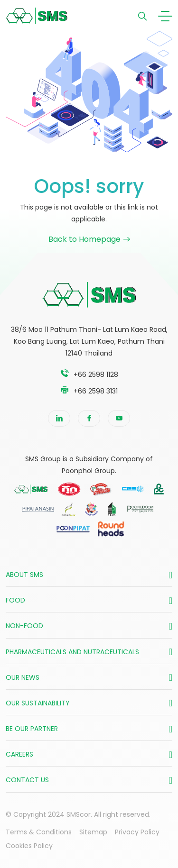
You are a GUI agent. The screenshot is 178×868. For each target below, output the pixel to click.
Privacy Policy (137, 832)
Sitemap (93, 832)
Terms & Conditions (39, 832)
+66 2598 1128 (96, 375)
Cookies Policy (29, 846)
